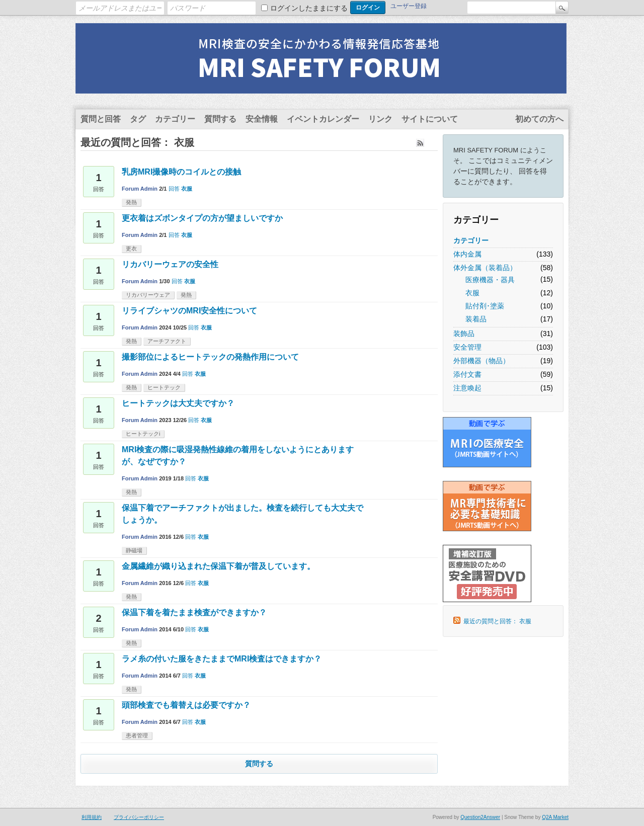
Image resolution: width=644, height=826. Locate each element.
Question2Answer (480, 817)
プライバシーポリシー (139, 817)
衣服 (472, 293)
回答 (174, 189)
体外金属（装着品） (485, 268)
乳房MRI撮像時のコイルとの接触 (181, 172)
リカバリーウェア (148, 295)
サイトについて (430, 119)
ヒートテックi (143, 434)
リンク (380, 119)
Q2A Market (555, 817)
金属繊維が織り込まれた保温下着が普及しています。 (218, 566)
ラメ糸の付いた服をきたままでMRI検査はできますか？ (222, 659)
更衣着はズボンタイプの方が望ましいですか (202, 218)
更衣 (131, 249)
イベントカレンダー (323, 119)
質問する (220, 119)
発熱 (131, 202)
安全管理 (467, 347)
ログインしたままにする (309, 8)
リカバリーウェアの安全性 (170, 264)
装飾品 (464, 334)
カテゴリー (175, 119)
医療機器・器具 (490, 280)
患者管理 (137, 735)
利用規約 (92, 817)
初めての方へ (539, 119)
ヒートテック (164, 387)
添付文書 (467, 374)
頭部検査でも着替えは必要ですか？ (186, 705)
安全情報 (262, 119)
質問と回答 (101, 119)
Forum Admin (140, 189)
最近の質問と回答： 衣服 (497, 621)
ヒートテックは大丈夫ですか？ (178, 403)
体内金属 (467, 254)
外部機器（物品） (481, 361)
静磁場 (134, 550)
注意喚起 (467, 388)
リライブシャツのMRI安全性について (189, 311)
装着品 (476, 319)
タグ (138, 119)
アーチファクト (167, 341)
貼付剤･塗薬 (485, 306)
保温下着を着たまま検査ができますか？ (194, 612)
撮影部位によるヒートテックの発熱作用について (210, 357)
